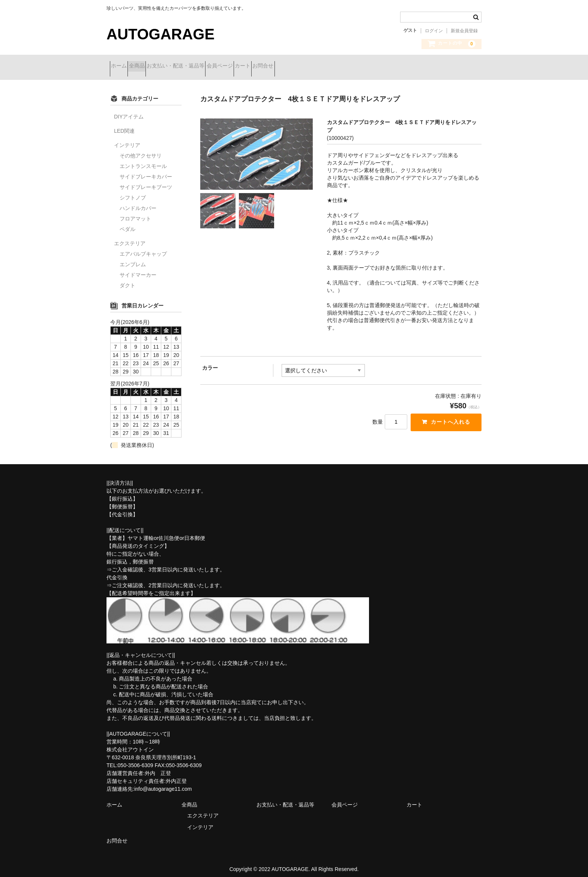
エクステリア (130, 238)
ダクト (127, 280)
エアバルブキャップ (143, 248)
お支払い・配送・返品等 (205, 66)
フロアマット (135, 213)
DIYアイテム (129, 111)
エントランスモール (143, 160)
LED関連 (124, 125)
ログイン (434, 31)
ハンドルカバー (138, 202)
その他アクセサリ (141, 150)
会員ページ (263, 66)
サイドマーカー (138, 269)
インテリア (127, 139)
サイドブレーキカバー (146, 171)
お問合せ (333, 66)
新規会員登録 (464, 31)
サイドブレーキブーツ (146, 181)
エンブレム (133, 259)
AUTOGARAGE (160, 34)
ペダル (127, 223)
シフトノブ (133, 192)
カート (299, 66)
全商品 (153, 66)
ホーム (122, 66)
